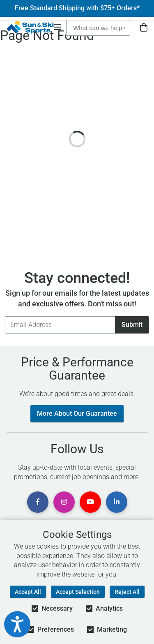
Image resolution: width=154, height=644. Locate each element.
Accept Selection (78, 592)
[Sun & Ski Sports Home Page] (30, 27)
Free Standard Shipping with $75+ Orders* (77, 8)
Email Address (5, 316)
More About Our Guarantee (77, 414)
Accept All (28, 592)
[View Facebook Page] (38, 502)
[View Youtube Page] (90, 502)
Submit (132, 325)
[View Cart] (144, 28)
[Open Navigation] (57, 28)
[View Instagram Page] (64, 502)
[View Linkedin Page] (117, 502)
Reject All (127, 592)
